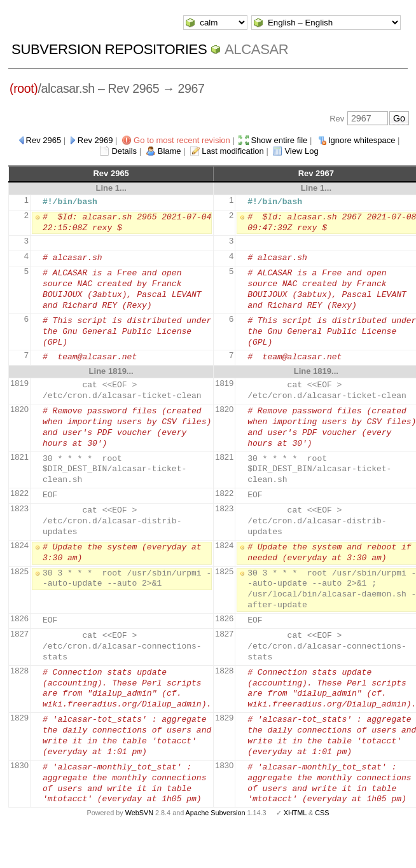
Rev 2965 (44, 140)
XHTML (295, 813)
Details (124, 151)
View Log (301, 151)
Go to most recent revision (182, 140)
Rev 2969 (95, 140)
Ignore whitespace (362, 140)
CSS (322, 813)
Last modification (233, 151)
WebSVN (139, 813)
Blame (170, 151)
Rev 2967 (316, 173)
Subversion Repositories (109, 49)
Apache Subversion (216, 813)
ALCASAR (256, 49)
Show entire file (279, 140)
